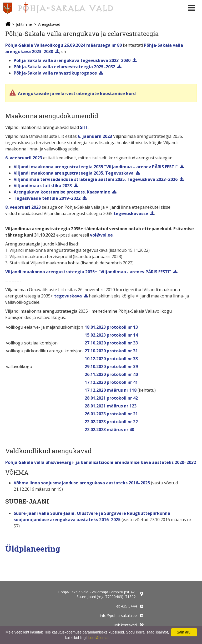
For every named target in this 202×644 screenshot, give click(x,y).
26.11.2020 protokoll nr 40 (111, 374)
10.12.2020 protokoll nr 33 (111, 359)
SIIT (84, 127)
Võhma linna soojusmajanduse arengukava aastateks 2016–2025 (82, 483)
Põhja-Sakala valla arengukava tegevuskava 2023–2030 (72, 60)
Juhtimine (24, 24)
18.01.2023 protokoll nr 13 (111, 327)
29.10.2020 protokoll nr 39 (111, 366)
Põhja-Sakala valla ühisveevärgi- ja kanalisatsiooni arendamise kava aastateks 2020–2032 (101, 462)
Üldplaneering (33, 549)
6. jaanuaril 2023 (95, 136)
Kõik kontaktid (125, 625)
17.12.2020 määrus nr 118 (111, 390)
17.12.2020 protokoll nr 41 (111, 382)
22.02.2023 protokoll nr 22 (111, 422)
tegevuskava (68, 296)
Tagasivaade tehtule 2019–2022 (47, 198)
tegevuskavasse (131, 213)
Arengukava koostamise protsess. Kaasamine (62, 192)
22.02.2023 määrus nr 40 (109, 430)
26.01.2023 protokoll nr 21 (111, 414)
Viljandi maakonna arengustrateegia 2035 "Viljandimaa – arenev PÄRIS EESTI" (96, 167)
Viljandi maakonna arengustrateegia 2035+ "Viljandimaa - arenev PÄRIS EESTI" (88, 272)
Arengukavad (49, 24)
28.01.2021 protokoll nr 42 (111, 398)
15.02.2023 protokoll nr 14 (111, 335)
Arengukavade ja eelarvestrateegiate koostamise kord (76, 93)
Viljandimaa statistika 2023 (43, 186)
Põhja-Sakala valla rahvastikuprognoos (55, 73)
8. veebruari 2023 (23, 207)
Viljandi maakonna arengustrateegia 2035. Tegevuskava (74, 173)
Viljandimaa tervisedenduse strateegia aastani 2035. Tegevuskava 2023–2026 (96, 179)
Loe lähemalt (99, 638)
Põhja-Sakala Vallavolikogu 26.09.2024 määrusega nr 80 (64, 45)
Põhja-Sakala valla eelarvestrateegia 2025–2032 (64, 67)
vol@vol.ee (101, 235)
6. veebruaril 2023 (24, 158)
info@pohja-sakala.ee (118, 616)
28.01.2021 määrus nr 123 (111, 406)
